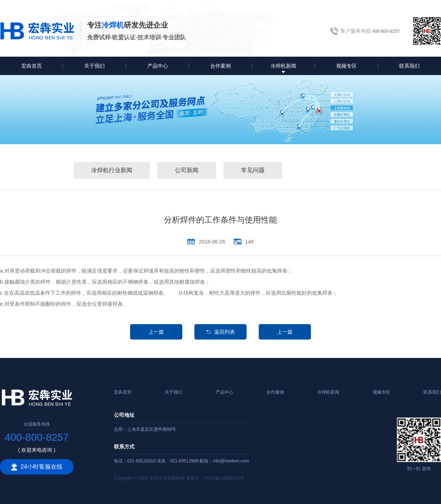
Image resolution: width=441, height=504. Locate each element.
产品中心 (158, 66)
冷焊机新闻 (283, 66)
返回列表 (220, 332)
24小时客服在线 (37, 467)
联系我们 (409, 66)
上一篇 (156, 332)
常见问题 (253, 170)
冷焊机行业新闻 (112, 170)
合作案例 (220, 66)
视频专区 (347, 66)
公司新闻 (187, 170)
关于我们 (94, 66)
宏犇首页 (32, 66)
